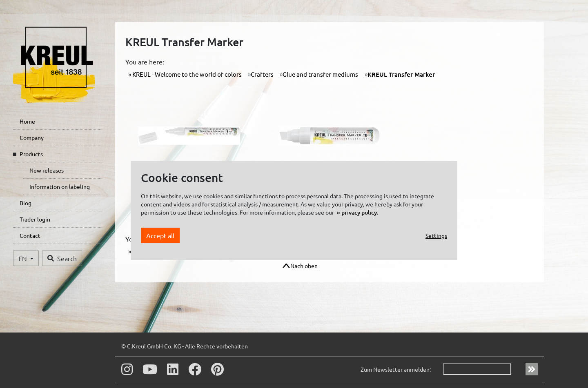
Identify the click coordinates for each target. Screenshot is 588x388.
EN (23, 258)
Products (31, 154)
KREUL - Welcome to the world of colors (186, 74)
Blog (26, 203)
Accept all (160, 235)
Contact (30, 235)
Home (27, 121)
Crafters (262, 74)
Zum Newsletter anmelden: (396, 369)
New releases (47, 170)
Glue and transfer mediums (320, 74)
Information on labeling (60, 186)
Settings (436, 235)
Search (62, 258)
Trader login (35, 219)
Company (32, 137)
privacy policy (359, 212)
